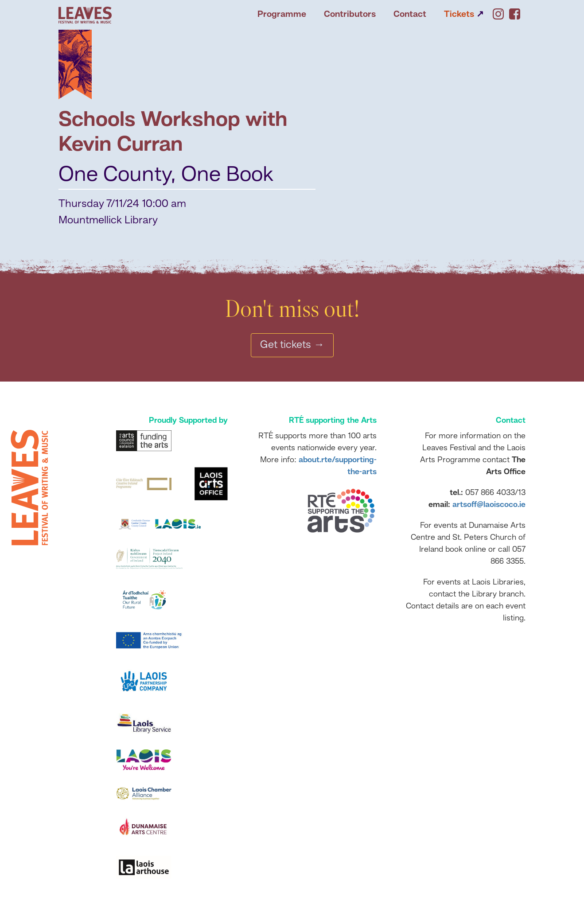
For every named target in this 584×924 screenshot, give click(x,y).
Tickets (464, 15)
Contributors (350, 15)
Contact (410, 15)
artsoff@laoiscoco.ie (489, 505)
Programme (282, 15)
